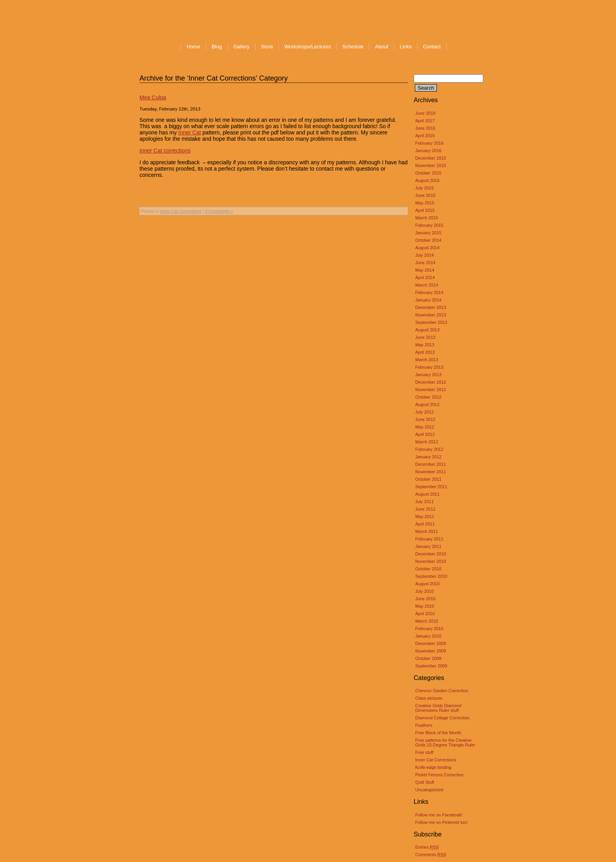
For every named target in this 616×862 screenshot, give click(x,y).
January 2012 (428, 457)
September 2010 (431, 576)
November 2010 (431, 561)
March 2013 (427, 360)
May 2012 (425, 427)
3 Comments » (219, 211)
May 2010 (425, 606)
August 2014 (427, 248)
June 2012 (425, 419)
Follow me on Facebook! (439, 815)
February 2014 (429, 292)
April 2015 (425, 210)
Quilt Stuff (425, 782)
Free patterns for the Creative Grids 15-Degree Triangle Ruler (445, 743)
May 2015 (425, 203)
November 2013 (431, 315)
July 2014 (424, 255)
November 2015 (431, 165)
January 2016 (428, 151)
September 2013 (431, 322)
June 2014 (425, 263)
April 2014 (425, 278)
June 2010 (425, 599)
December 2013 (431, 307)
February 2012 (429, 449)
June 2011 (425, 509)
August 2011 (427, 494)
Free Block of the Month (438, 733)
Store (267, 47)
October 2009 (428, 658)
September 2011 (431, 487)
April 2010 (425, 614)
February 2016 (429, 143)
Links (405, 47)
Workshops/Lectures (308, 47)
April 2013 (425, 352)
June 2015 (425, 195)
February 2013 (429, 367)
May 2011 (425, 516)
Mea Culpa (153, 97)
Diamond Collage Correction (442, 718)
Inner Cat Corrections (436, 760)
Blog (217, 47)
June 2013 (425, 337)
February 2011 (429, 539)
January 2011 (428, 546)
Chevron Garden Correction (442, 691)
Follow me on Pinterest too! (441, 822)
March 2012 (427, 442)
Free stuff (424, 752)
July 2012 (424, 412)
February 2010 (429, 629)
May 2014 (425, 270)
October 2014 (428, 240)
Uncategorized (429, 790)
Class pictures (429, 698)
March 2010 (427, 621)
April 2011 (425, 524)
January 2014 (428, 300)
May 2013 (425, 345)
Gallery (241, 47)
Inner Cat (190, 132)
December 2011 (431, 464)
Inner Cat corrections (165, 151)
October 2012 (428, 397)
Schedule (353, 47)
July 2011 (424, 502)
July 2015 (424, 188)
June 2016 (425, 128)
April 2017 (425, 121)
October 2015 (428, 173)
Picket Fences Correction (439, 775)
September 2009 (431, 666)
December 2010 (431, 554)
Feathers (424, 725)
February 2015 (429, 225)
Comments (431, 855)
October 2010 (428, 569)
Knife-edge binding (433, 767)
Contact (432, 47)
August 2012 (427, 404)
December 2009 (431, 643)
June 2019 (425, 113)
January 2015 (428, 233)
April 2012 (425, 434)
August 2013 (427, 330)
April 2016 (425, 136)
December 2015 (431, 158)
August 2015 (427, 180)
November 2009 (431, 651)
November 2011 (431, 472)
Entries (427, 847)
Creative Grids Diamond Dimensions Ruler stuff (438, 708)
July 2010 (424, 591)
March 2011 (427, 531)
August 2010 (427, 584)
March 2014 (427, 285)
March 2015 (427, 218)
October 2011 (428, 479)
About (381, 47)
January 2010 (428, 636)
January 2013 (428, 375)
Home (193, 47)
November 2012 (431, 390)
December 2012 (431, 382)
